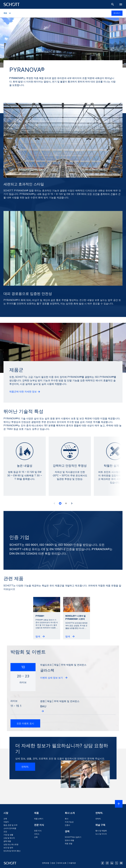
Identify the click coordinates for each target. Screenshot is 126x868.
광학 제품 (7, 841)
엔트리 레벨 (69, 840)
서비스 (37, 834)
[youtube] (121, 863)
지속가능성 (69, 822)
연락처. (25, 767)
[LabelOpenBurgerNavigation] (121, 4)
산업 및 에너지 (9, 838)
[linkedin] (112, 863)
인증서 (67, 825)
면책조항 (46, 863)
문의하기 (117, 13)
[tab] (60, 503)
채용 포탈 (69, 844)
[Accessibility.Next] (72, 503)
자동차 (6, 822)
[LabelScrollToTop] (119, 804)
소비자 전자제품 (10, 828)
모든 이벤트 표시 (25, 723)
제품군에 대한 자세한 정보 (25, 392)
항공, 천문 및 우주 (10, 825)
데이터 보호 (62, 863)
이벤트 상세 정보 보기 (54, 678)
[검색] (113, 4)
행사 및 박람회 (101, 831)
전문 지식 (38, 831)
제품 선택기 (39, 819)
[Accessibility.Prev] (54, 503)
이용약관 (72, 863)
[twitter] (117, 863)
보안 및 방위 (8, 848)
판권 (53, 863)
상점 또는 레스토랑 (11, 844)
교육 (36, 837)
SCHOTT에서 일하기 (73, 837)
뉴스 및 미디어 (101, 834)
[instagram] (107, 863)
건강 (5, 832)
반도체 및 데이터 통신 (12, 851)
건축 (5, 819)
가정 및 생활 (8, 835)
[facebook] (103, 863)
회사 (67, 819)
